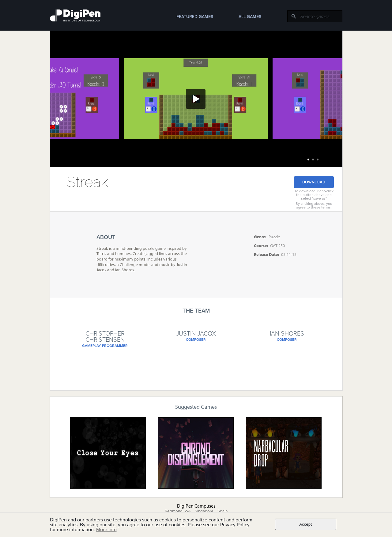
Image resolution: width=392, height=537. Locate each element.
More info (106, 530)
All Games (250, 17)
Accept (305, 524)
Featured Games (195, 17)
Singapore (204, 511)
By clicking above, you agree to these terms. (314, 205)
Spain (222, 511)
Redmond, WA (178, 511)
